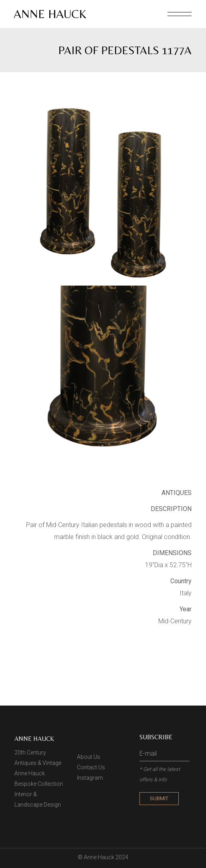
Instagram (90, 778)
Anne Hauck (50, 14)
